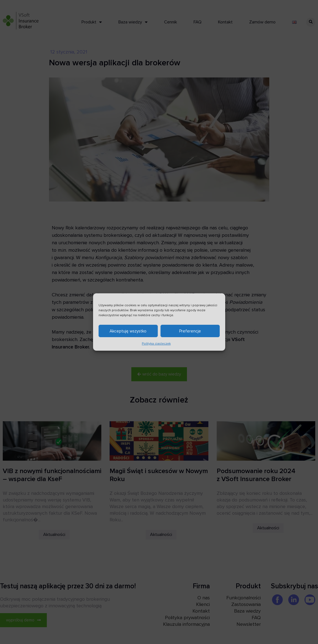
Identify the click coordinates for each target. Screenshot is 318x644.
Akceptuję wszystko (128, 331)
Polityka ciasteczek (156, 344)
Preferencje (190, 331)
